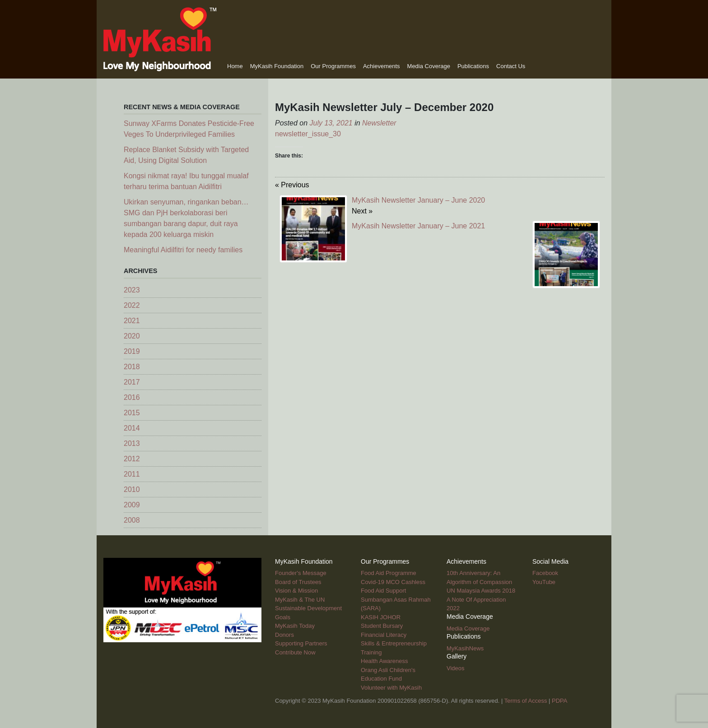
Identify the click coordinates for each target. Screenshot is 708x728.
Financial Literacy (384, 635)
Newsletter (379, 123)
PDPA (559, 701)
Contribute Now (295, 652)
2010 (132, 489)
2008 (132, 520)
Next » (362, 211)
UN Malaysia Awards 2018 (481, 591)
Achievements (382, 66)
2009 (132, 505)
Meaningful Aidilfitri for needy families (183, 250)
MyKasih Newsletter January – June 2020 (418, 200)
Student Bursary (382, 626)
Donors (284, 635)
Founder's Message (301, 573)
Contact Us (511, 66)
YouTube (544, 582)
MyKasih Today (295, 626)
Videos (456, 668)
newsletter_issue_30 (308, 134)
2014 (132, 428)
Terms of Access (526, 701)
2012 (132, 459)
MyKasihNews (465, 648)
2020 (132, 336)
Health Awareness (384, 661)
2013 (132, 443)
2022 (132, 305)
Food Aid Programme (389, 573)
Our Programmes (333, 66)
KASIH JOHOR (381, 617)
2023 (132, 290)
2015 (132, 413)
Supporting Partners (301, 643)
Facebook (545, 573)
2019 (132, 351)
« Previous (292, 185)
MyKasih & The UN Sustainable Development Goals (308, 608)
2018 (132, 367)
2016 (132, 397)
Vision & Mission (296, 591)
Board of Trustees (298, 582)
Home (235, 66)
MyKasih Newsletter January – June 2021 (418, 226)
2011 (132, 474)
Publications (473, 66)
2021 (132, 321)
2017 (132, 382)
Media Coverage (429, 66)
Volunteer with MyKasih (391, 688)
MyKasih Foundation (277, 66)
